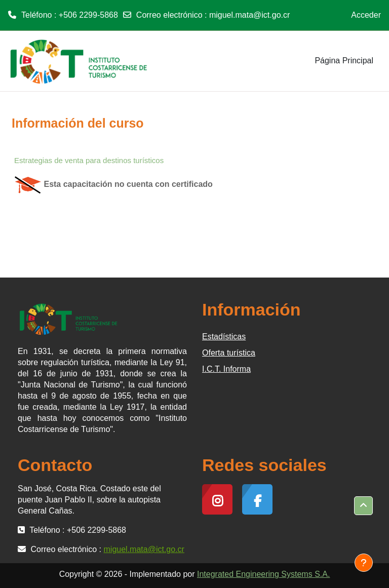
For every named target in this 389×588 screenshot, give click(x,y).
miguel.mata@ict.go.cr (249, 15)
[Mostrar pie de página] (364, 563)
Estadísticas (224, 337)
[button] (363, 506)
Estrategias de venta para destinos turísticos (89, 160)
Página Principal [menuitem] (344, 61)
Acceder (366, 15)
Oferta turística (229, 353)
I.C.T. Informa (226, 369)
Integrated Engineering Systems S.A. (263, 574)
